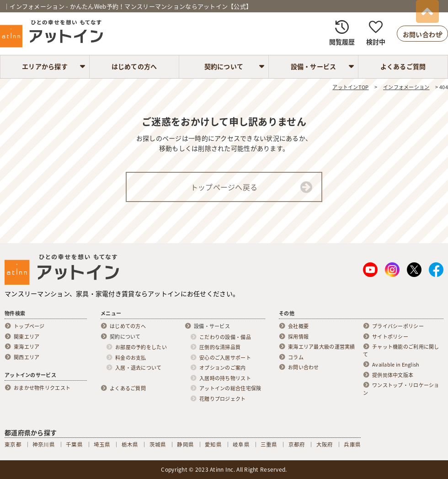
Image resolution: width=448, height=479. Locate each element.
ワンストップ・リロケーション (401, 389)
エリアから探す (45, 66)
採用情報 (298, 337)
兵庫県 (352, 444)
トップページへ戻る (224, 187)
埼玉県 (102, 444)
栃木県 (130, 444)
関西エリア (27, 357)
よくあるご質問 (403, 66)
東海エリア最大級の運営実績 (322, 347)
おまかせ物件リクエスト (42, 388)
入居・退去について (139, 368)
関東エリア (27, 337)
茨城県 (158, 444)
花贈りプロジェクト (223, 399)
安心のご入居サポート (225, 358)
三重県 (269, 444)
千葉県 (74, 444)
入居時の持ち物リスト (225, 378)
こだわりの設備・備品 (225, 337)
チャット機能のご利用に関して (401, 351)
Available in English (396, 365)
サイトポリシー (390, 337)
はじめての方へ (134, 66)
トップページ (29, 326)
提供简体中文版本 (393, 375)
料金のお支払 (131, 358)
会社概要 (298, 326)
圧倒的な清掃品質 (220, 347)
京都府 (297, 444)
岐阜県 (241, 444)
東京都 (13, 444)
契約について (224, 66)
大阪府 (325, 444)
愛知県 (213, 444)
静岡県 (185, 444)
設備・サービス (314, 66)
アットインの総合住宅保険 (230, 389)
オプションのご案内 (223, 368)
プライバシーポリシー (398, 326)
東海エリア (27, 347)
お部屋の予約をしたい (141, 347)
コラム (296, 357)
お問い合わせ (304, 367)
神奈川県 (44, 444)
